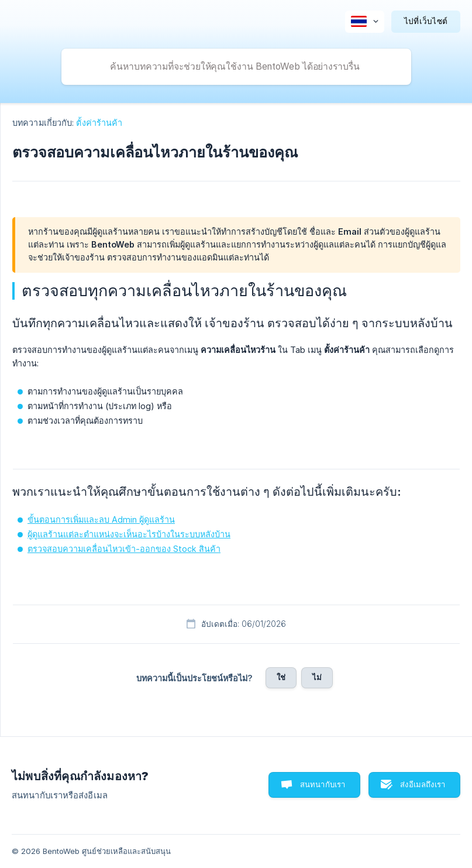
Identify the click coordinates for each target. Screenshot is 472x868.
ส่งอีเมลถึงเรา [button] (423, 784)
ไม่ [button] (317, 677)
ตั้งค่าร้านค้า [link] (99, 123)
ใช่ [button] (281, 677)
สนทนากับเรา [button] (323, 784)
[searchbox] (236, 67)
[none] (365, 22)
